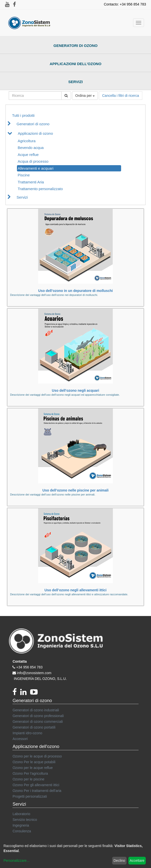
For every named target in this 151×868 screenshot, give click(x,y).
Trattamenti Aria (31, 182)
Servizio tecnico (25, 820)
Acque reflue (28, 155)
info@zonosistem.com (34, 673)
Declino (119, 861)
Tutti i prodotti (23, 115)
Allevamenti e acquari (36, 168)
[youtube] (35, 693)
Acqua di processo (33, 161)
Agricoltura (27, 141)
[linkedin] (25, 693)
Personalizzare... (16, 861)
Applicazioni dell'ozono (75, 64)
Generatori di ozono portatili (34, 727)
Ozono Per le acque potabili (34, 762)
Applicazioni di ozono (36, 133)
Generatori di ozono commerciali (38, 722)
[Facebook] (16, 693)
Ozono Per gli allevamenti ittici (36, 785)
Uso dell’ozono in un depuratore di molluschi (75, 291)
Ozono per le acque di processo (37, 756)
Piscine (24, 175)
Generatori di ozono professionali (38, 716)
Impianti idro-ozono (27, 733)
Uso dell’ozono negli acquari (75, 390)
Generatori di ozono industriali (36, 710)
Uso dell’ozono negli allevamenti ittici (76, 590)
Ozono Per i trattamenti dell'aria (37, 791)
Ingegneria (21, 825)
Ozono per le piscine (28, 779)
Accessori (20, 739)
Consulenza (22, 831)
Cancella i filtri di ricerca (121, 96)
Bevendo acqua (31, 148)
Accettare (137, 861)
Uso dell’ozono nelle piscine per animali (75, 490)
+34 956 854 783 (29, 667)
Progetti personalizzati (30, 796)
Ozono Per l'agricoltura (30, 773)
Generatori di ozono (76, 46)
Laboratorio (21, 814)
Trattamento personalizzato (40, 189)
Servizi (75, 82)
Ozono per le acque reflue (33, 768)
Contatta (20, 661)
